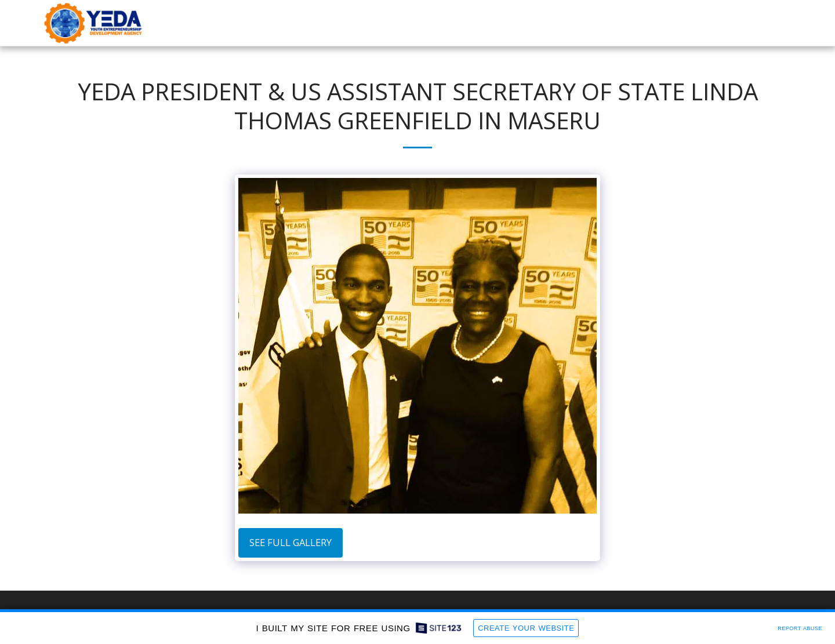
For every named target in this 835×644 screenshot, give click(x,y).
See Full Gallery (291, 542)
